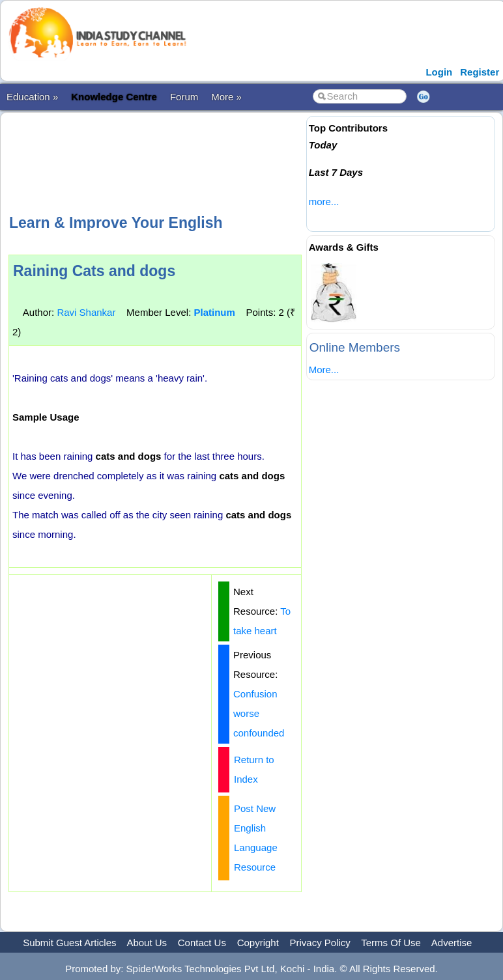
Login (439, 72)
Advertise (452, 943)
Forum (184, 97)
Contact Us (202, 943)
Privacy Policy (320, 943)
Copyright (258, 943)
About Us (147, 943)
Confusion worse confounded (259, 713)
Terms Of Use (391, 943)
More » (226, 97)
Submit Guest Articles (69, 943)
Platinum (214, 312)
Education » (32, 97)
